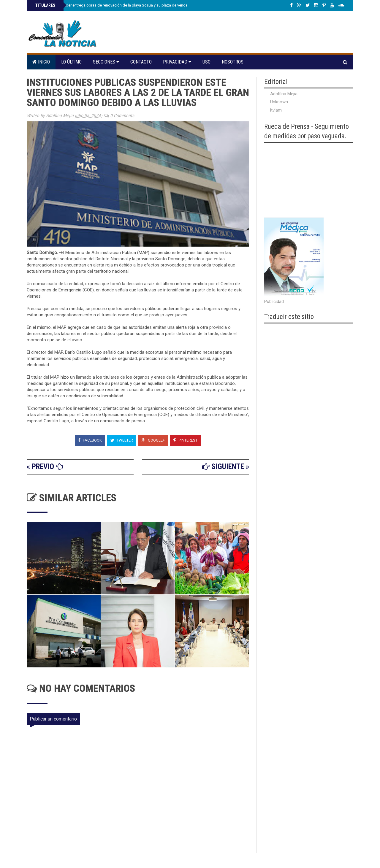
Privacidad (177, 62)
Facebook (90, 440)
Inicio (41, 62)
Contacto (141, 62)
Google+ (153, 440)
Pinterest (185, 440)
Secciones (106, 62)
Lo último (71, 62)
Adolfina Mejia (284, 94)
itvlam (276, 110)
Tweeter (122, 440)
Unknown (279, 102)
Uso (206, 62)
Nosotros (233, 62)
